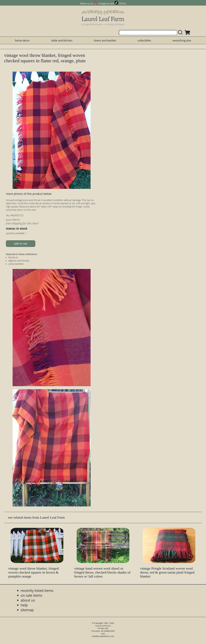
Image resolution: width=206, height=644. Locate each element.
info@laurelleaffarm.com (103, 636)
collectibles (144, 40)
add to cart (21, 244)
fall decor (13, 257)
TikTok (123, 4)
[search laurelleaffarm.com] (181, 33)
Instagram (104, 4)
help (24, 605)
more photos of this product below (29, 194)
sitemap (27, 610)
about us (28, 600)
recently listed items (37, 590)
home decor (22, 40)
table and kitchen (62, 40)
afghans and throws (19, 261)
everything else (182, 40)
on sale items (31, 595)
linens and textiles (105, 40)
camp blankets (16, 264)
